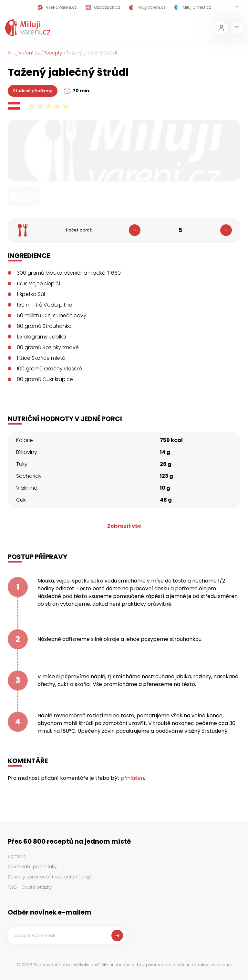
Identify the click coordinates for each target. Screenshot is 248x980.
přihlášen (132, 778)
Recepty (53, 53)
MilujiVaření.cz (24, 53)
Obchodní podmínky (32, 867)
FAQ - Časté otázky (30, 887)
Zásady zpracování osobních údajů (50, 877)
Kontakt (16, 856)
